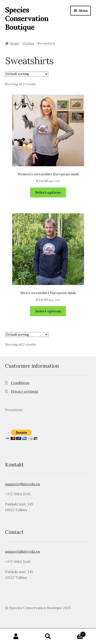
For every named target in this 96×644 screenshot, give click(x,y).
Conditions (20, 383)
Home (15, 43)
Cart (75, 633)
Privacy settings (24, 391)
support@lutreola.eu (23, 484)
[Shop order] (27, 74)
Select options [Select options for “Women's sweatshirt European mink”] (48, 192)
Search (48, 636)
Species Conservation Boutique (27, 18)
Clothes (28, 43)
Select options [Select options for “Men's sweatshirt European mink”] (48, 311)
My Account (16, 636)
